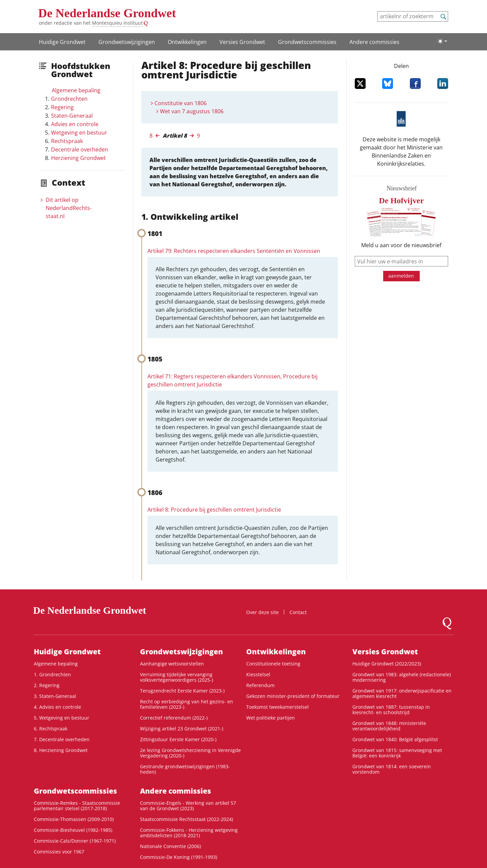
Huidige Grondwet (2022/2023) (387, 664)
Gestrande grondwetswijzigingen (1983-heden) (185, 769)
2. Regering (47, 685)
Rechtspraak (67, 141)
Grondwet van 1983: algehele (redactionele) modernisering (402, 677)
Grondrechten (69, 99)
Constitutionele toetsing (273, 664)
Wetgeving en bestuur (79, 133)
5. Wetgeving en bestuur (62, 718)
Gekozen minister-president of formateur (293, 696)
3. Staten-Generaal (55, 696)
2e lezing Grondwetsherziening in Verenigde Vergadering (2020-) (190, 753)
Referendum (260, 685)
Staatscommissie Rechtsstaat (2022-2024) (187, 819)
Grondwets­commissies (307, 42)
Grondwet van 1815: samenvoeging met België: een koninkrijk (397, 753)
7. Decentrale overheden (62, 739)
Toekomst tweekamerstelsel (277, 707)
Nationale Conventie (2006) (170, 846)
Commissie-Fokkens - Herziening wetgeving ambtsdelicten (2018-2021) (189, 833)
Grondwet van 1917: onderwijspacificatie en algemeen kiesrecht (402, 693)
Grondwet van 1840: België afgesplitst (395, 739)
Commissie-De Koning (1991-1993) (179, 857)
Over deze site (262, 612)
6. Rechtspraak (51, 729)
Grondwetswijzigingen (127, 42)
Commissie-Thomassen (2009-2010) (74, 819)
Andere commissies (374, 42)
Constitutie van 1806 (181, 103)
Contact (298, 612)
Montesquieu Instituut (117, 23)
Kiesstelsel (258, 674)
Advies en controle (75, 124)
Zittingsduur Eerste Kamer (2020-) (178, 739)
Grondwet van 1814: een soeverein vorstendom (392, 769)
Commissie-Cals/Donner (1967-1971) (75, 841)
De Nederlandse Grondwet (107, 13)
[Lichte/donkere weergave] (442, 41)
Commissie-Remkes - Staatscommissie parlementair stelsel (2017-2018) (77, 806)
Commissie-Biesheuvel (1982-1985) (73, 830)
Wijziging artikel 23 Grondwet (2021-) (182, 729)
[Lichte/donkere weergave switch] (442, 41)
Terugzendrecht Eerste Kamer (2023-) (182, 691)
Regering (62, 107)
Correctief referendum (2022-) (174, 718)
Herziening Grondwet (78, 158)
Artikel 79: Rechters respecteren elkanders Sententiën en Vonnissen (234, 251)
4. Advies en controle (57, 707)
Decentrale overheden (80, 149)
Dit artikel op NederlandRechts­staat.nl (69, 208)
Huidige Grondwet (62, 42)
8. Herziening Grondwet (61, 750)
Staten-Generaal (72, 116)
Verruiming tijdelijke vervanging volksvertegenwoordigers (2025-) (177, 677)
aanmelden (401, 276)
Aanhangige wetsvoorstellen (172, 664)
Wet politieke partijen (271, 718)
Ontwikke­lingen (187, 42)
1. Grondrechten (52, 674)
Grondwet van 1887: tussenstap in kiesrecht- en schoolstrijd (391, 710)
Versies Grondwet (242, 42)
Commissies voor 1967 (59, 852)
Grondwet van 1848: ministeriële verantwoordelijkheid (389, 726)
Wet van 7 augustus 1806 (192, 111)
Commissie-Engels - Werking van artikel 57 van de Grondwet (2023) (188, 806)
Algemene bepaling (76, 90)
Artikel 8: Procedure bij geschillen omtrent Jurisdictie (214, 510)
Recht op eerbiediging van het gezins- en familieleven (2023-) (187, 704)
